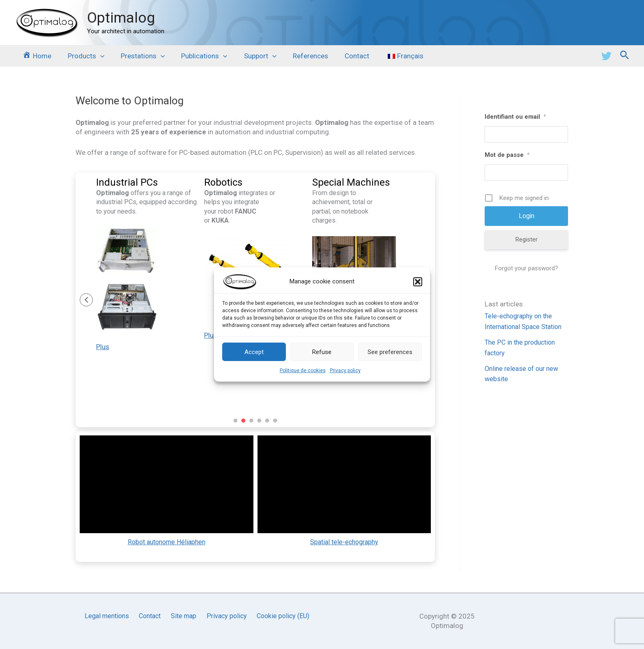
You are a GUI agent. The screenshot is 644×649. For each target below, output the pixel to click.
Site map (184, 616)
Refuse (322, 352)
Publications (195, 56)
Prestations (137, 56)
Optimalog (121, 18)
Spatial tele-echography (344, 544)
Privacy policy (345, 371)
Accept (254, 352)
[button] (418, 282)
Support (249, 56)
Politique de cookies (303, 371)
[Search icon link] (625, 56)
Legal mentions (108, 616)
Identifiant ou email (515, 117)
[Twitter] (606, 56)
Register (527, 240)
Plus (103, 349)
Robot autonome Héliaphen (167, 544)
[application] (97, 56)
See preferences (390, 352)
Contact (341, 56)
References (297, 56)
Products (82, 56)
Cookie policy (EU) (282, 616)
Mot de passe (507, 155)
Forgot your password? (527, 269)
